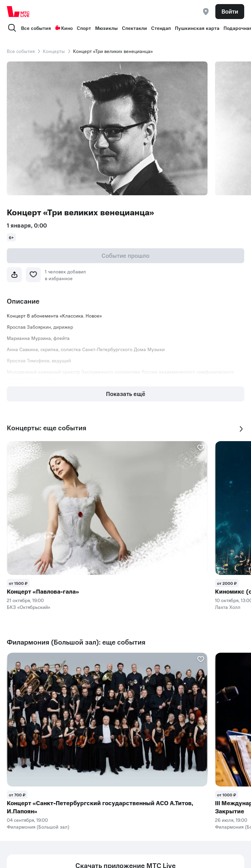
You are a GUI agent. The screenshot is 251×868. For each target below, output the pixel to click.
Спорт (84, 28)
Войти (230, 11)
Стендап (161, 28)
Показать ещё (126, 394)
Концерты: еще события (47, 428)
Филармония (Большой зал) (38, 827)
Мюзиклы (106, 28)
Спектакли (135, 28)
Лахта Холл (228, 607)
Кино (64, 28)
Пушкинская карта (197, 28)
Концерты (54, 51)
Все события (36, 28)
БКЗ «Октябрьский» (29, 607)
